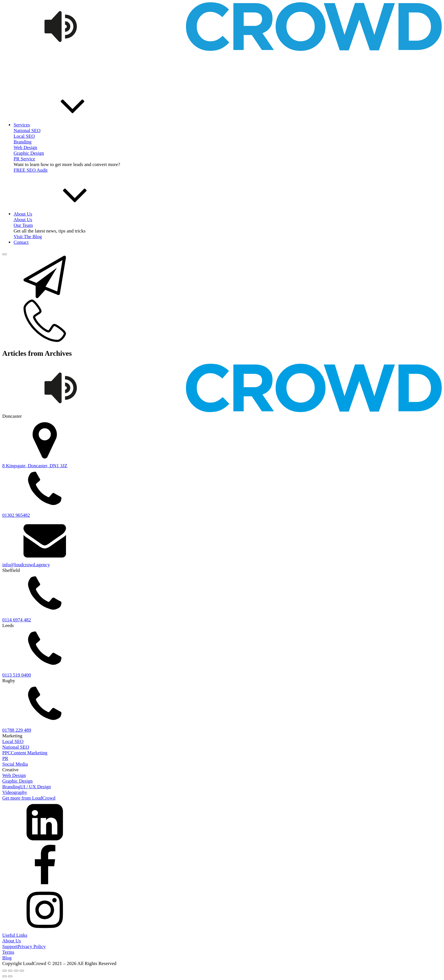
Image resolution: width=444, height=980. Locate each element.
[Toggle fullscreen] (10, 971)
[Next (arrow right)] (10, 976)
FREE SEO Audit (31, 170)
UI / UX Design (35, 787)
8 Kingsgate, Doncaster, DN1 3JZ (35, 466)
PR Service (24, 159)
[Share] (16, 971)
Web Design (25, 147)
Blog (7, 958)
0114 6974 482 (17, 620)
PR (5, 758)
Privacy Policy (32, 946)
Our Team (23, 225)
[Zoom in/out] (5, 971)
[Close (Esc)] (22, 971)
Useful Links (15, 935)
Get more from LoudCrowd (29, 798)
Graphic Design (29, 153)
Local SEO (24, 136)
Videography (15, 792)
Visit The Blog (28, 237)
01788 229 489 (17, 730)
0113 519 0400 (17, 675)
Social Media (15, 764)
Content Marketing (29, 753)
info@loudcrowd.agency (26, 565)
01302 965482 (16, 515)
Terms (8, 952)
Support (10, 946)
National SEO (16, 747)
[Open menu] (5, 254)
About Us (12, 941)
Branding (23, 142)
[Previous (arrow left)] (5, 976)
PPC (7, 753)
